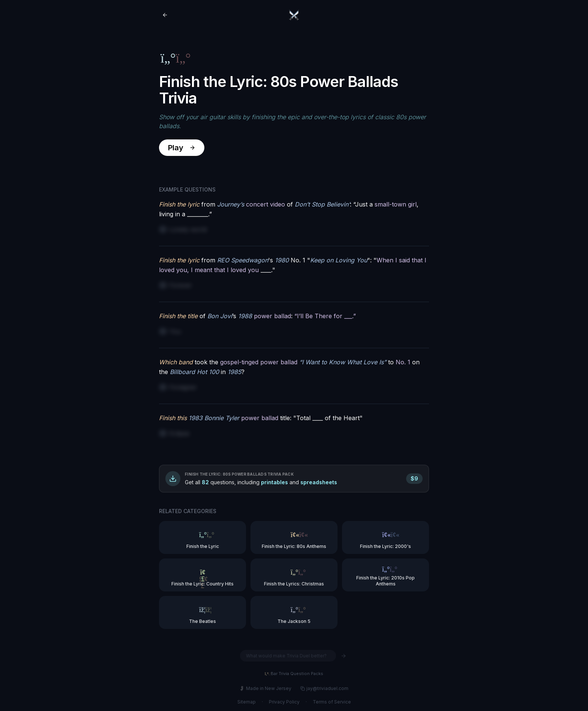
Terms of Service (332, 702)
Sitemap (247, 702)
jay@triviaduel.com (324, 688)
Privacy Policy (284, 702)
